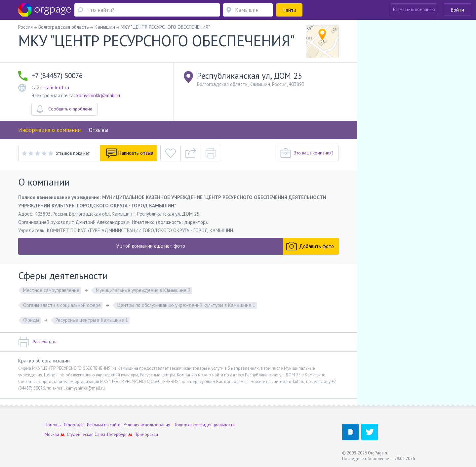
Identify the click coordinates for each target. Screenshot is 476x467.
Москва (52, 434)
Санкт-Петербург (111, 434)
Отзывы (99, 130)
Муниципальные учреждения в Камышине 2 (143, 290)
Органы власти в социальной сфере (62, 305)
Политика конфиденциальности (204, 425)
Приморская (146, 434)
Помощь (53, 425)
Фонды (31, 320)
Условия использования (147, 425)
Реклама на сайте (104, 425)
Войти (457, 10)
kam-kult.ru (57, 87)
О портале (74, 425)
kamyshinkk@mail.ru (98, 95)
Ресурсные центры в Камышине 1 (92, 320)
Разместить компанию (414, 9)
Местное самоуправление (51, 290)
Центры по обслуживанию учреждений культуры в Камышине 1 (186, 305)
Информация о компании (49, 130)
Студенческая (80, 434)
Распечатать (37, 342)
